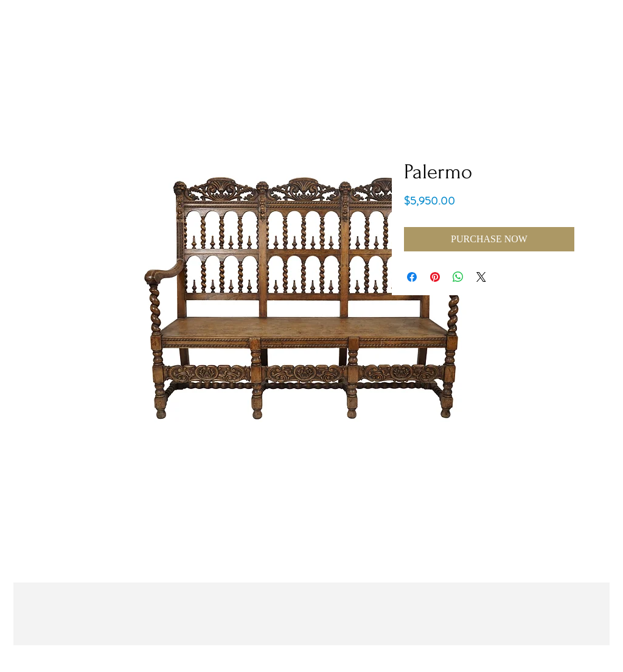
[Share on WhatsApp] (458, 277)
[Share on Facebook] (412, 277)
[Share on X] (481, 277)
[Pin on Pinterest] (435, 277)
